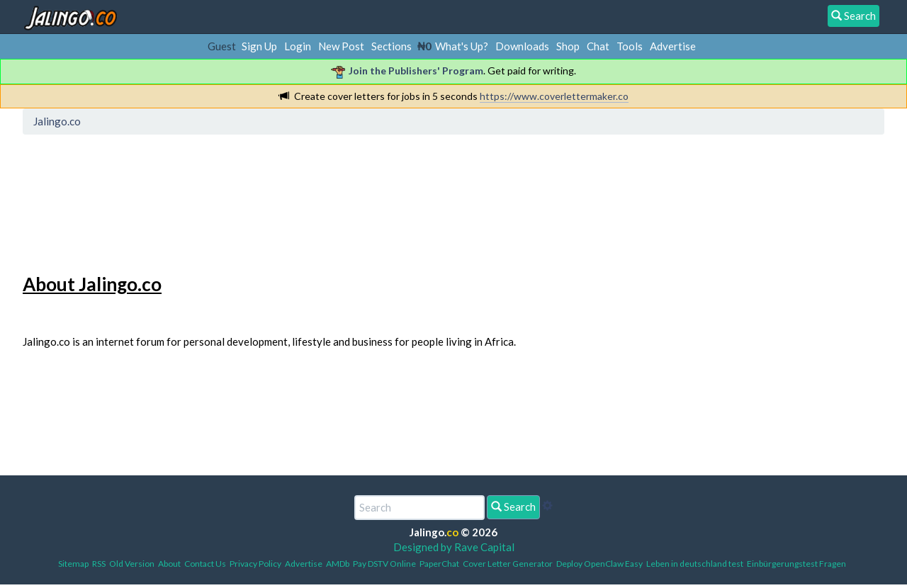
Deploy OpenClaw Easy (599, 564)
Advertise (673, 46)
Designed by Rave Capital (454, 547)
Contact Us (205, 564)
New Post (341, 46)
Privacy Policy (255, 564)
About (169, 564)
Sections (391, 46)
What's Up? (462, 46)
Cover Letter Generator (508, 564)
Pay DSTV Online (384, 564)
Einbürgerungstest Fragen (796, 564)
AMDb (338, 564)
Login (298, 46)
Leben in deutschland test (695, 564)
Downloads (522, 46)
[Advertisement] (286, 202)
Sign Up (259, 46)
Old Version (132, 564)
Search (513, 507)
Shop (568, 46)
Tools (630, 46)
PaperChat (439, 564)
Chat (598, 46)
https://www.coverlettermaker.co (554, 96)
